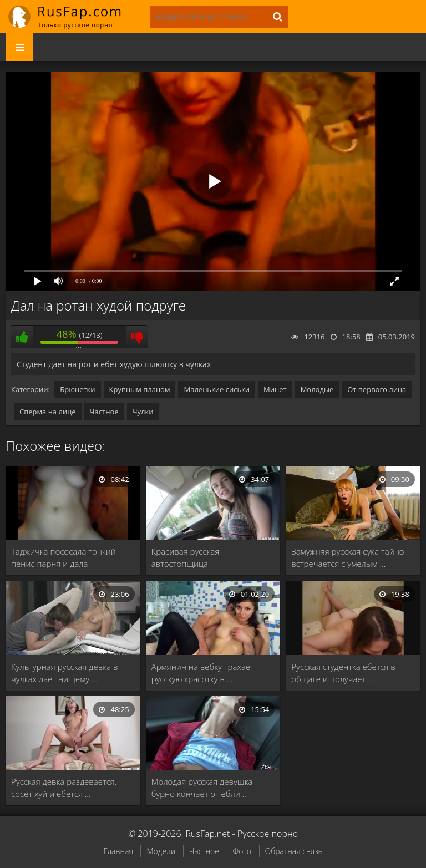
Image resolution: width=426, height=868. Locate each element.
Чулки (143, 412)
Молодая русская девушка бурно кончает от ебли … (202, 788)
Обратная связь (294, 851)
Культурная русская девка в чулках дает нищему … (65, 673)
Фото (242, 851)
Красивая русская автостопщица (186, 557)
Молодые (317, 389)
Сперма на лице (48, 412)
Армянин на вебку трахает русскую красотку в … (203, 673)
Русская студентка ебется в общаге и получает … (343, 673)
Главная (118, 851)
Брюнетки (77, 389)
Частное (104, 412)
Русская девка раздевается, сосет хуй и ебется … (64, 788)
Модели (161, 851)
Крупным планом (140, 389)
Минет (275, 389)
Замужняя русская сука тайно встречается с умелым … (348, 557)
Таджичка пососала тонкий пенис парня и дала (64, 557)
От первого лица (377, 389)
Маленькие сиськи (217, 389)
